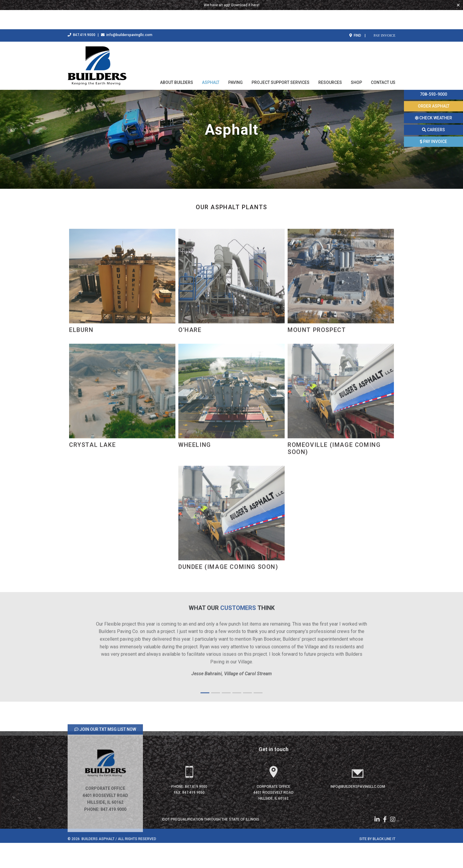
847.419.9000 (81, 16)
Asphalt (211, 63)
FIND (355, 16)
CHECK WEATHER (433, 118)
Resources (330, 63)
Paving (235, 63)
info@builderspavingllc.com (127, 16)
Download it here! (245, 5)
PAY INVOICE (384, 16)
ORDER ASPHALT (434, 106)
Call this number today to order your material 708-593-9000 (434, 85)
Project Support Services (281, 63)
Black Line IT (384, 864)
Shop (356, 63)
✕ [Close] (458, 5)
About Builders (177, 63)
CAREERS (433, 130)
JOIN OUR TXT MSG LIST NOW (105, 755)
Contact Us (383, 63)
